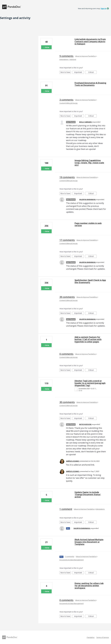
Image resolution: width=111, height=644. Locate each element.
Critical (92, 72)
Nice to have (66, 72)
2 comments (70, 556)
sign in (103, 8)
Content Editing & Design (69, 103)
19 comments (67, 177)
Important (79, 72)
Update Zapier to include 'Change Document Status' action (88, 495)
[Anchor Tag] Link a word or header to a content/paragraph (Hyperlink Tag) (90, 383)
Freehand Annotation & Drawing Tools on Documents (90, 84)
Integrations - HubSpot (68, 59)
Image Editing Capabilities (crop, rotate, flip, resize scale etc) (89, 163)
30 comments (67, 402)
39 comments (67, 297)
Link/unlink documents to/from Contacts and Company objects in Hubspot (90, 42)
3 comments (66, 100)
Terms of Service (103, 637)
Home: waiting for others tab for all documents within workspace (89, 586)
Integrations (100, 509)
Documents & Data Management (71, 560)
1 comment (66, 509)
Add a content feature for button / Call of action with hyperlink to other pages (88, 339)
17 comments (67, 240)
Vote (47, 47)
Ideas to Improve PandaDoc (85, 56)
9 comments (66, 56)
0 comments (66, 354)
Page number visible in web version (88, 224)
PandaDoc (91, 637)
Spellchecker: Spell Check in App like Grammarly (90, 281)
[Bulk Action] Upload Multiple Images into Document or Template (89, 542)
